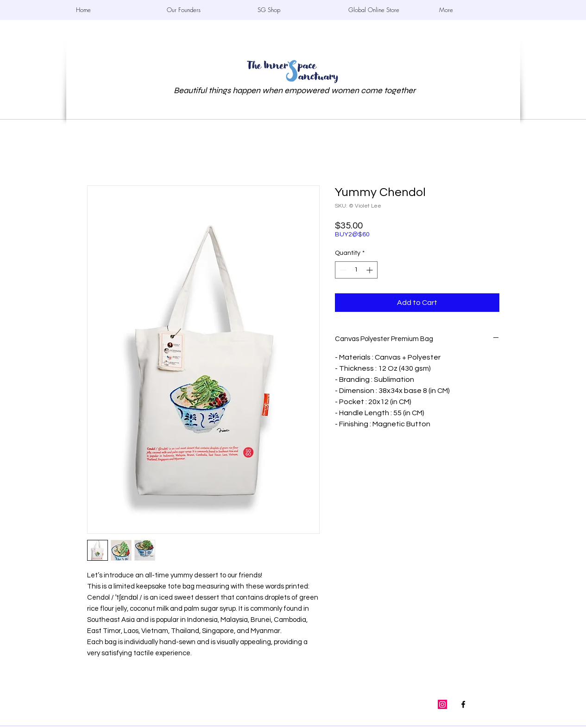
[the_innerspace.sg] (442, 704)
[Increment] (370, 270)
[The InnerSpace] (463, 704)
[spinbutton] (356, 270)
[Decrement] (342, 270)
